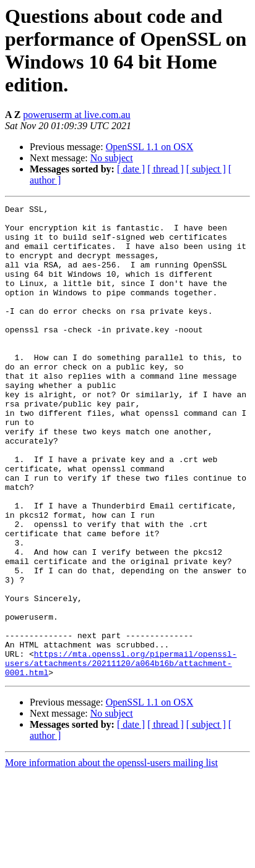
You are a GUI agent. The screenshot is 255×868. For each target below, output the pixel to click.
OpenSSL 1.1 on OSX (150, 147)
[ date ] (131, 169)
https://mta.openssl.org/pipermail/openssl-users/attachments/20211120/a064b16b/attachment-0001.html (121, 756)
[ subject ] (206, 169)
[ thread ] (166, 169)
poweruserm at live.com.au (76, 115)
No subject (112, 158)
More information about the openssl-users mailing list (111, 857)
